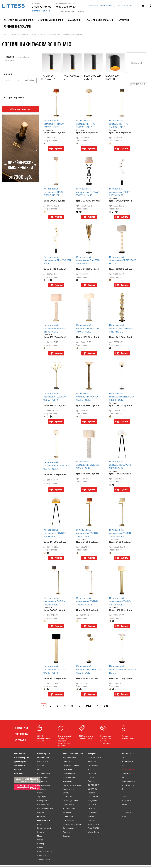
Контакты (19, 773)
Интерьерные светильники (18, 20)
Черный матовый (45, 852)
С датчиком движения (73, 824)
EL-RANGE (93, 789)
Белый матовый (44, 828)
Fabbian (91, 793)
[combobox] (139, 84)
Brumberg (92, 773)
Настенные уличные (72, 785)
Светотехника (94, 758)
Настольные (43, 777)
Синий (40, 848)
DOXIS (91, 777)
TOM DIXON (93, 828)
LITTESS (13, 6)
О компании (20, 754)
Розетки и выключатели (100, 20)
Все (106, 706)
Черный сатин (43, 859)
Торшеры (41, 797)
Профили (41, 789)
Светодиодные (69, 777)
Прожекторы (68, 789)
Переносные (68, 805)
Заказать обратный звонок (100, 6)
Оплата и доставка (125, 6)
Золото (41, 832)
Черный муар (43, 856)
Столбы (66, 793)
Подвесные (43, 762)
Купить (59, 148)
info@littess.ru (41, 11)
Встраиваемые (44, 773)
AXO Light (92, 769)
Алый (40, 824)
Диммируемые (44, 785)
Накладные (42, 781)
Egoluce (92, 781)
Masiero (92, 816)
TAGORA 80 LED (71, 76)
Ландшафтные (69, 773)
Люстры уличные (70, 801)
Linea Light (93, 812)
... (80, 706)
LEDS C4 (92, 805)
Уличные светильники (51, 20)
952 (89, 706)
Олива (40, 840)
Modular (92, 820)
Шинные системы (45, 809)
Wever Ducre (94, 832)
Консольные (68, 828)
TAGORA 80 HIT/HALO (47, 77)
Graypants (92, 801)
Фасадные (67, 781)
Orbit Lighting (94, 824)
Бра (39, 769)
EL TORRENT (94, 785)
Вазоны (66, 836)
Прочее (41, 812)
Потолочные (68, 820)
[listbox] (75, 865)
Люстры (41, 765)
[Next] (97, 706)
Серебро (41, 844)
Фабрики (124, 20)
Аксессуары (75, 20)
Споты (40, 793)
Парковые (67, 769)
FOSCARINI (93, 797)
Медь (40, 836)
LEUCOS (92, 809)
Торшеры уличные (71, 765)
